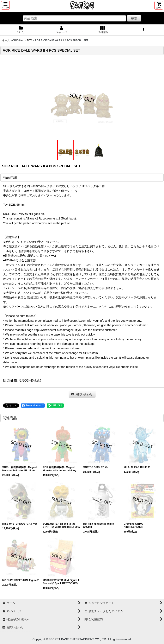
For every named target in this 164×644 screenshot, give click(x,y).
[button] (5, 5)
